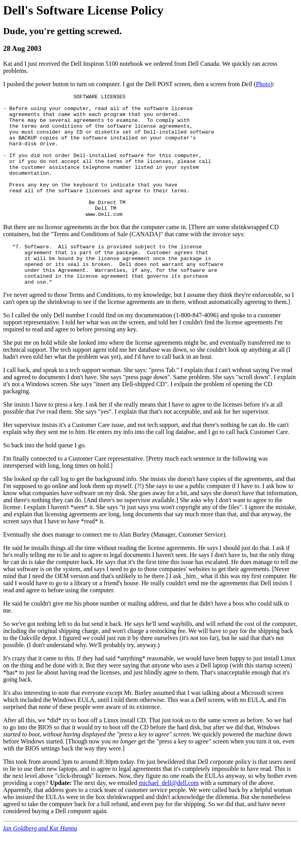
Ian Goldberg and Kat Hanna (40, 861)
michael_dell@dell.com (169, 816)
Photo (263, 84)
